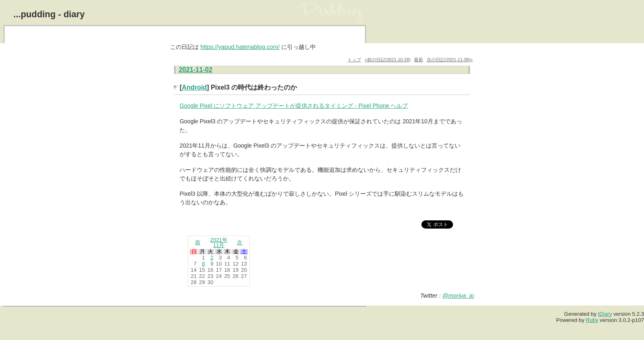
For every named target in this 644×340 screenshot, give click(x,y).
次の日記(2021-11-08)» (450, 60)
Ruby (592, 320)
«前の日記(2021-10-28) (388, 60)
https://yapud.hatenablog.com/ (240, 47)
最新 (419, 60)
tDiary (605, 314)
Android (194, 87)
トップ (354, 60)
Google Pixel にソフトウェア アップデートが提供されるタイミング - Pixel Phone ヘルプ (294, 106)
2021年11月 (219, 243)
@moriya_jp (458, 296)
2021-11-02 (195, 70)
